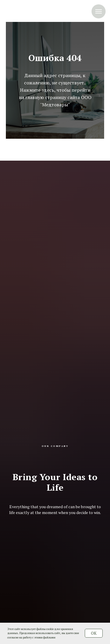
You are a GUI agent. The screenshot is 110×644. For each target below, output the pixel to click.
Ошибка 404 (55, 58)
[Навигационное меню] (99, 11)
